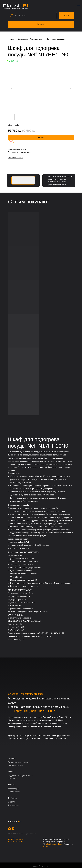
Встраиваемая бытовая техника (31, 39)
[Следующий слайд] (70, 89)
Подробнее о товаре (15, 158)
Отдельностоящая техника (20, 775)
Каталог (11, 39)
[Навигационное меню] (78, 6)
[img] (23, 180)
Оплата (11, 802)
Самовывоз (13, 805)
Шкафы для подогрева (56, 39)
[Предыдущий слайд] (12, 89)
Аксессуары (13, 789)
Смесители (13, 779)
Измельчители (15, 792)
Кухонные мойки (16, 765)
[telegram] (13, 829)
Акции (11, 772)
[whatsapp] (9, 829)
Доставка (12, 798)
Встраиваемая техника (19, 762)
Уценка (11, 785)
